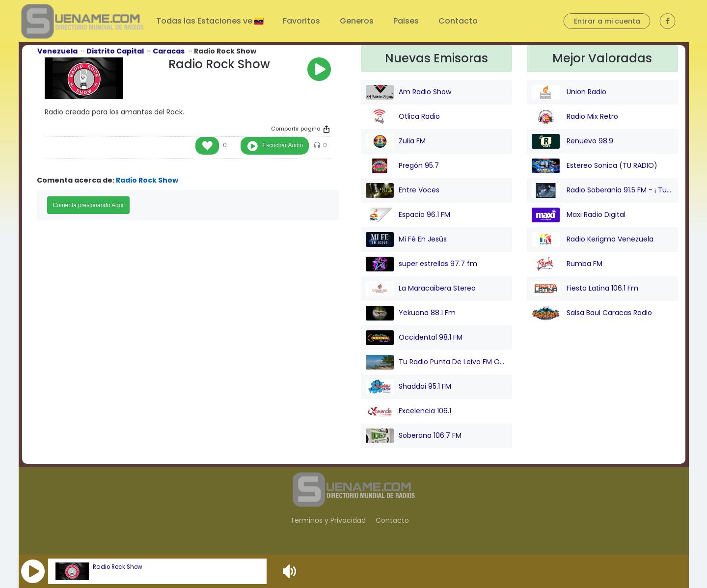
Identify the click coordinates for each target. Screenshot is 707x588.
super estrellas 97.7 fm (421, 264)
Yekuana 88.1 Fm (411, 313)
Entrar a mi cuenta (607, 21)
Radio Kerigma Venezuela (593, 240)
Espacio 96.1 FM (408, 215)
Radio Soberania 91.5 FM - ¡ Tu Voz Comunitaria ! (602, 190)
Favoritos (301, 21)
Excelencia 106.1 (408, 411)
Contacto (458, 21)
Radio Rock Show (118, 567)
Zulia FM (396, 141)
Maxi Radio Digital (579, 215)
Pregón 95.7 (402, 166)
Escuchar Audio (283, 145)
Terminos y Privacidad (328, 520)
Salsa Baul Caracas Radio (592, 313)
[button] (33, 571)
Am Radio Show (408, 92)
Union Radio (569, 92)
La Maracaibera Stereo (421, 289)
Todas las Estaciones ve (205, 21)
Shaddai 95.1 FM (408, 387)
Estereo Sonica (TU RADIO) (595, 166)
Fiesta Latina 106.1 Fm (585, 289)
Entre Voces (403, 190)
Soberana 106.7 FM (414, 436)
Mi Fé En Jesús (406, 240)
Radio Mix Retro (575, 117)
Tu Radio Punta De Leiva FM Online (436, 362)
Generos (357, 21)
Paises (406, 21)
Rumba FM (567, 264)
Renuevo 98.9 (572, 141)
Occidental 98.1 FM (414, 338)
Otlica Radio (403, 117)
